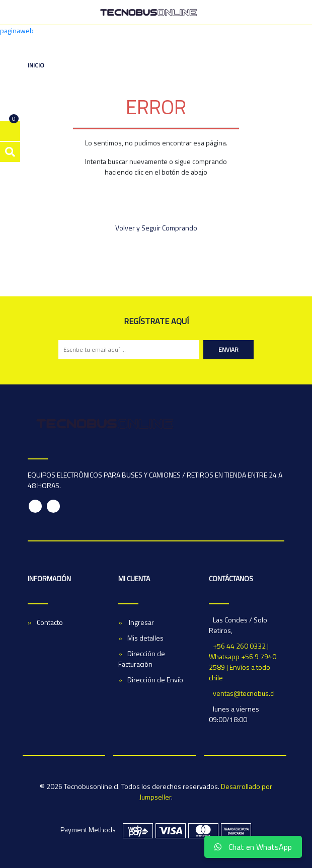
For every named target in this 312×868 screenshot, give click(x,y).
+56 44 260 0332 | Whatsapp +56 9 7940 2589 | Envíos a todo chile (243, 662)
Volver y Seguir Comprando (156, 228)
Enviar (228, 349)
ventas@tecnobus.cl (244, 693)
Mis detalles (145, 638)
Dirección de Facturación (142, 659)
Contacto (50, 622)
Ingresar (141, 622)
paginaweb (17, 30)
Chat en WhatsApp (253, 847)
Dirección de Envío (155, 680)
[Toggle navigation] (279, 13)
